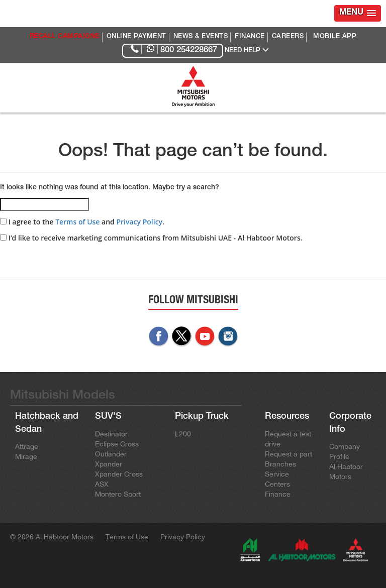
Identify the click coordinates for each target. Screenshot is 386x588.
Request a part (288, 454)
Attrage (27, 446)
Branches (280, 464)
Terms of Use (77, 222)
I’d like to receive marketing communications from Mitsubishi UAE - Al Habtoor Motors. (151, 238)
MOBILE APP (335, 37)
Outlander (111, 454)
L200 (183, 434)
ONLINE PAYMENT (136, 37)
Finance (278, 494)
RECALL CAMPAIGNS (65, 37)
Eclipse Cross (117, 444)
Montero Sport (118, 494)
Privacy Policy (139, 222)
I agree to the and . (82, 222)
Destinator (111, 434)
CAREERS (288, 37)
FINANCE (250, 37)
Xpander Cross (119, 474)
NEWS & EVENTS (201, 37)
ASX (102, 484)
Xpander (109, 464)
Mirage (26, 456)
